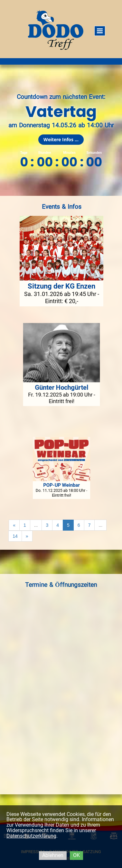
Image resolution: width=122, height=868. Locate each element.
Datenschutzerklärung (31, 836)
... (36, 525)
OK (76, 855)
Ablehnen (53, 855)
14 (15, 536)
